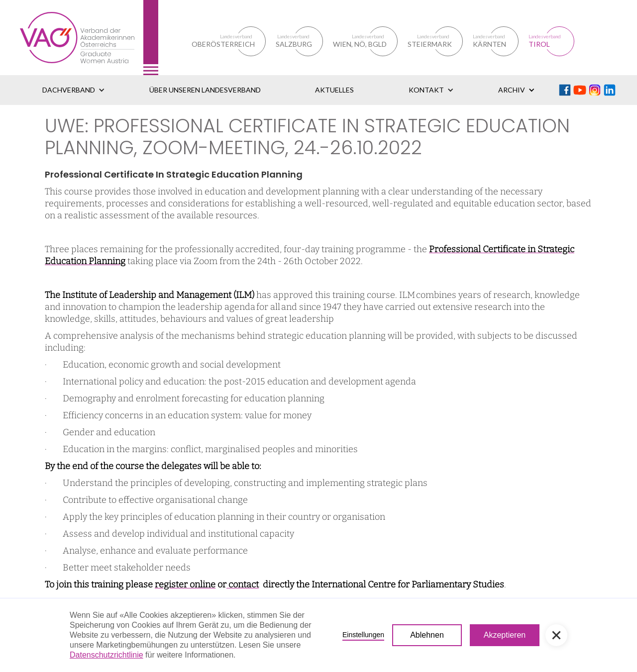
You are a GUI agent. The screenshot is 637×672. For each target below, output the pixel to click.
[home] (89, 38)
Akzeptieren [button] (505, 635)
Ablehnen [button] (427, 635)
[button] (74, 90)
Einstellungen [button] (363, 635)
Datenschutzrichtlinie (106, 655)
